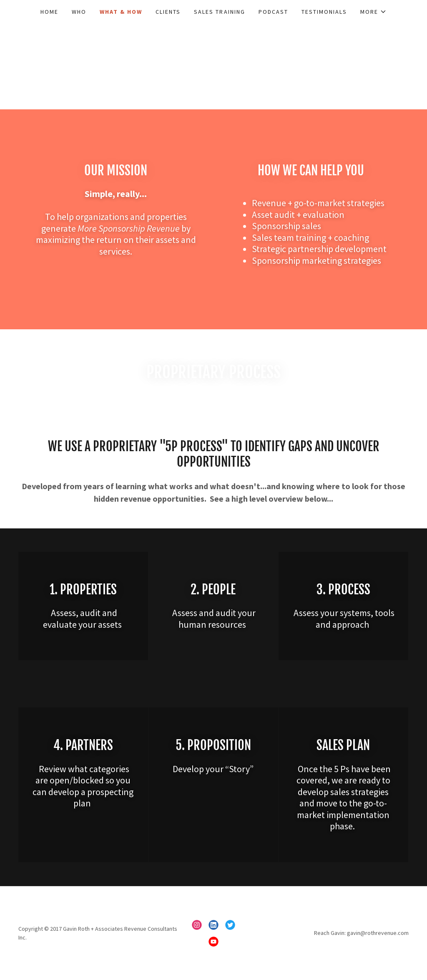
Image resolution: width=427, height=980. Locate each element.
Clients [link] (168, 12)
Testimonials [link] (324, 12)
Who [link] (79, 12)
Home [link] (49, 12)
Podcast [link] (273, 12)
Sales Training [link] (219, 12)
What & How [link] (121, 12)
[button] (373, 12)
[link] (197, 925)
